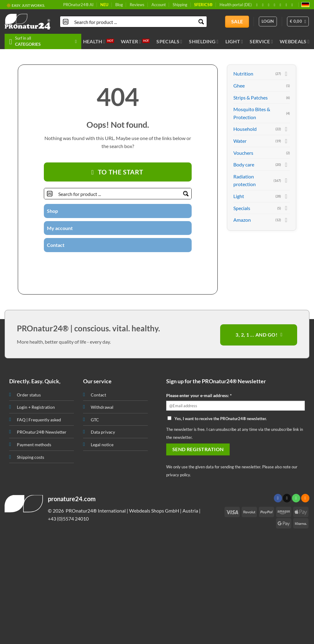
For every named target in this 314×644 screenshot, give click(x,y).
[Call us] (121, 263)
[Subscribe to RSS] (287, 5)
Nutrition (243, 74)
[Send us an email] (276, 5)
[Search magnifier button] (201, 22)
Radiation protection (245, 180)
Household (245, 129)
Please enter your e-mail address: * (199, 395)
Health (94, 41)
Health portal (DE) (236, 5)
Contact (56, 245)
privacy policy (178, 475)
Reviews (137, 5)
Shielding (204, 41)
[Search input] (134, 22)
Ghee (239, 86)
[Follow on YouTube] (293, 5)
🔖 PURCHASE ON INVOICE (30, 6)
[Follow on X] (270, 5)
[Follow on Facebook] (258, 5)
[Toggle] (286, 74)
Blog (119, 5)
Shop (52, 211)
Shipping (180, 5)
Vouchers (243, 153)
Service (261, 41)
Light (234, 41)
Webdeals (295, 41)
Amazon (242, 220)
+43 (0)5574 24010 (68, 519)
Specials (169, 41)
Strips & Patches (251, 98)
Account (159, 5)
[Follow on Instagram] (264, 5)
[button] (298, 21)
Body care (244, 164)
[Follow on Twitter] (106, 263)
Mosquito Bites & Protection (252, 113)
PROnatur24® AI (78, 5)
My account (60, 228)
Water (131, 41)
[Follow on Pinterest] (281, 5)
